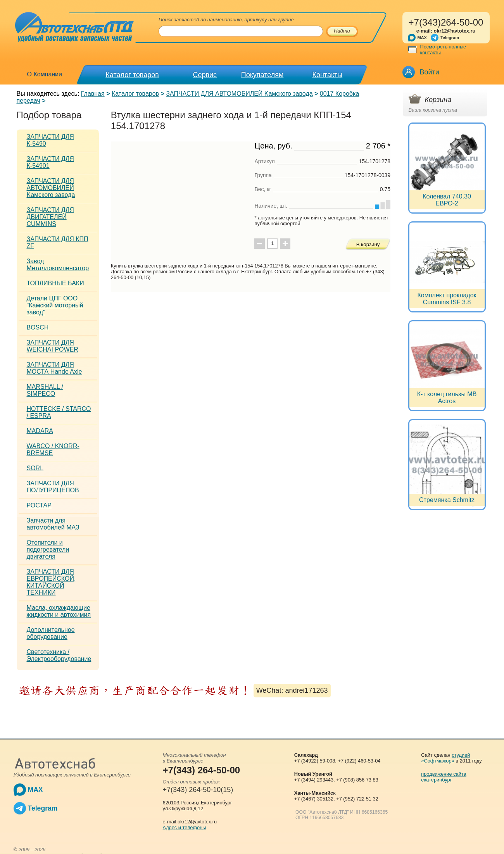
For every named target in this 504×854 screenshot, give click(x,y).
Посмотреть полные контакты (443, 50)
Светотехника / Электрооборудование (59, 655)
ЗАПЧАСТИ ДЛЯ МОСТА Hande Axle (54, 368)
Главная (93, 94)
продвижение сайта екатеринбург (444, 777)
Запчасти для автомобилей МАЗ (53, 524)
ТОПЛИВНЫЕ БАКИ (55, 283)
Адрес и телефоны (185, 827)
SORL (35, 468)
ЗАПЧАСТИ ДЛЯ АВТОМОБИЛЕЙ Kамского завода (239, 94)
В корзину (368, 244)
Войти (430, 72)
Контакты (327, 75)
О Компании (45, 74)
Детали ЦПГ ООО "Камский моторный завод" (55, 305)
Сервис (205, 75)
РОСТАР (39, 505)
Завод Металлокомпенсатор (58, 265)
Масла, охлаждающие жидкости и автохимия (59, 611)
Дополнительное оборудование (51, 633)
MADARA (40, 431)
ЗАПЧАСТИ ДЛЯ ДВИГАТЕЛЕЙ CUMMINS (50, 217)
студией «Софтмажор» (445, 758)
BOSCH (38, 327)
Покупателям (262, 75)
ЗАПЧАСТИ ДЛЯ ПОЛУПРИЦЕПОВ (53, 487)
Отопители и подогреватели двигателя (48, 549)
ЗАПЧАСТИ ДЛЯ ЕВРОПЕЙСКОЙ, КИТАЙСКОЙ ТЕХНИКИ (51, 582)
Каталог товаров (132, 75)
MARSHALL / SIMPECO (45, 390)
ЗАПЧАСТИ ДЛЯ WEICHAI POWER (53, 346)
